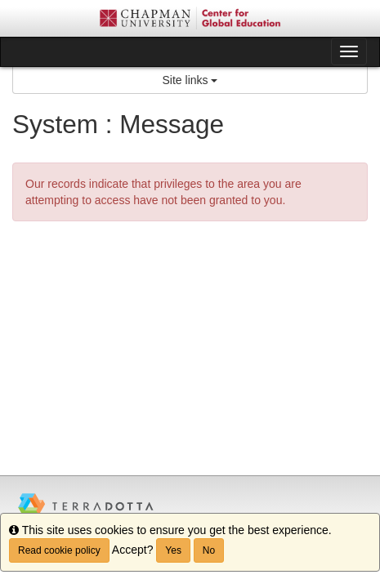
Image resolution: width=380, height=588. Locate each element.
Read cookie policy (59, 550)
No (209, 550)
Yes (173, 550)
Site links (190, 80)
